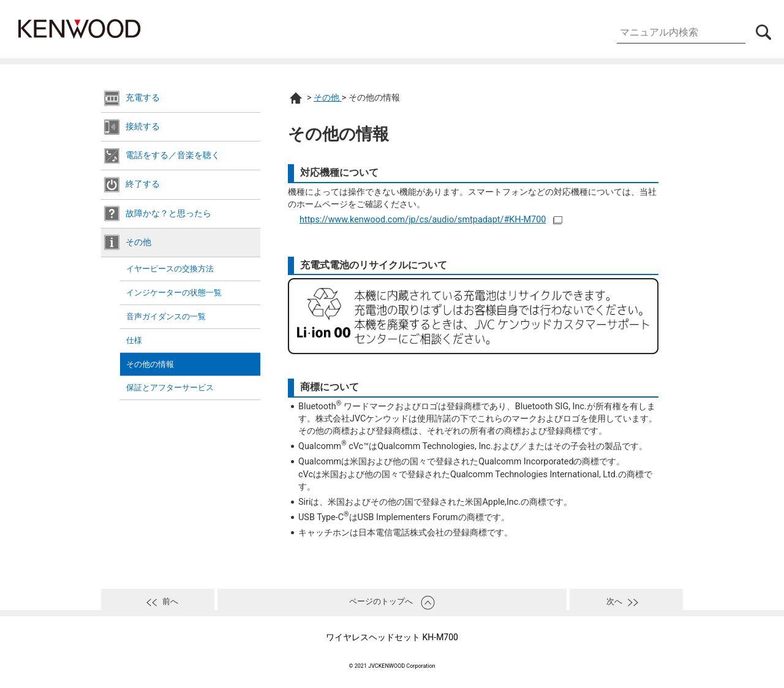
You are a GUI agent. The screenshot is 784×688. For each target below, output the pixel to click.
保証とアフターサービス (170, 387)
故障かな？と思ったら (168, 214)
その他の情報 (150, 364)
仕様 (134, 340)
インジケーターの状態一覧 (174, 293)
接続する (143, 127)
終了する (143, 184)
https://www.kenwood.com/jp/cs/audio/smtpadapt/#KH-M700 (423, 220)
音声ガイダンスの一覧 (166, 316)
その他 (138, 242)
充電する (143, 98)
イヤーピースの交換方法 (170, 269)
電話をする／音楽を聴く (173, 155)
